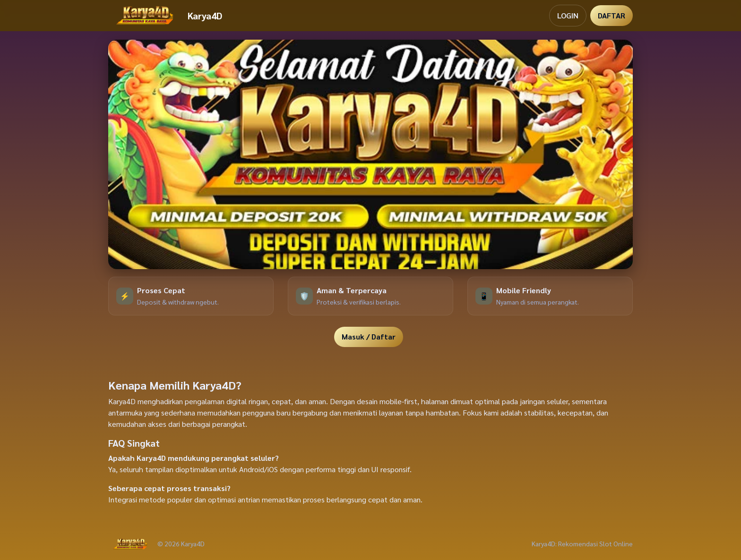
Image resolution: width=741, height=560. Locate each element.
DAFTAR (612, 15)
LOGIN (568, 15)
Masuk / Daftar (369, 336)
